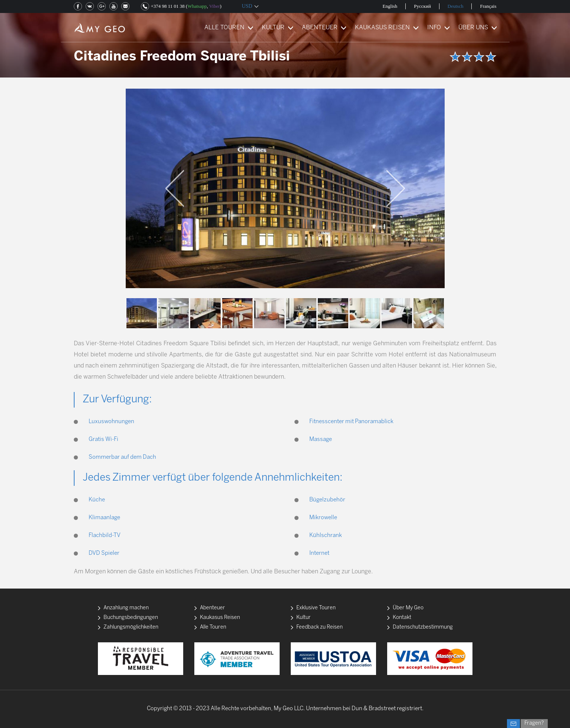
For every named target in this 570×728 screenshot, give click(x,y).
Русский (422, 6)
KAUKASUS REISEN (382, 28)
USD (247, 6)
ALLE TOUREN (224, 28)
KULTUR (273, 28)
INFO (434, 28)
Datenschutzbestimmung (423, 627)
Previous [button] (175, 188)
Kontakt (402, 618)
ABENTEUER (320, 28)
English (390, 6)
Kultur (304, 618)
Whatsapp (197, 6)
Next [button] (396, 188)
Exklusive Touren (316, 608)
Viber (215, 6)
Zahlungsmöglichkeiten (131, 627)
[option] (285, 188)
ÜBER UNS (473, 28)
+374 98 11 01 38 (168, 6)
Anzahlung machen (126, 608)
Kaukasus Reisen (220, 618)
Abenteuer (212, 608)
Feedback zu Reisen (319, 627)
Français (488, 6)
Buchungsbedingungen (131, 618)
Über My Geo (408, 608)
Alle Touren (213, 627)
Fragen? (534, 723)
